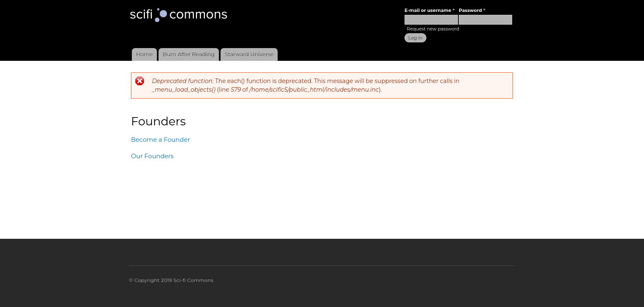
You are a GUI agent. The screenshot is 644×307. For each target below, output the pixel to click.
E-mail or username (430, 10)
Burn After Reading (189, 54)
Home (144, 54)
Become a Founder (161, 140)
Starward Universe (249, 54)
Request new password (433, 29)
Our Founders (152, 156)
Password (472, 10)
